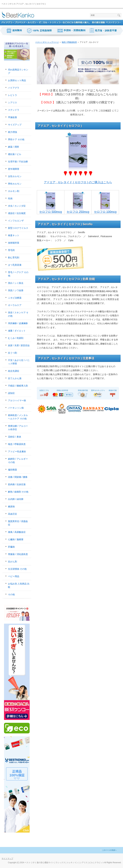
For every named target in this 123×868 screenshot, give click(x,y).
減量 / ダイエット (17, 331)
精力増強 (12, 132)
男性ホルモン (15, 184)
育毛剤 (11, 250)
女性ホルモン (15, 176)
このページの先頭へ (109, 850)
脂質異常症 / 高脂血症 (18, 523)
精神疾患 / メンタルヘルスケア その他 (18, 417)
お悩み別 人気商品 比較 (19, 585)
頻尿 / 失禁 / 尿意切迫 (19, 345)
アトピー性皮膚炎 (17, 451)
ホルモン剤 (14, 191)
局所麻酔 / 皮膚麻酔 (18, 323)
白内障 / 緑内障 (16, 499)
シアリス (12, 103)
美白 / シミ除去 (16, 283)
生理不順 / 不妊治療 (18, 162)
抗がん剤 (12, 562)
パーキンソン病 (16, 408)
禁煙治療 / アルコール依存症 (18, 428)
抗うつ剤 (12, 353)
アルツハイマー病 (17, 400)
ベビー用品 (14, 576)
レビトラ (12, 95)
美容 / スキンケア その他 (18, 314)
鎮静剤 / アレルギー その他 (18, 461)
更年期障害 (14, 169)
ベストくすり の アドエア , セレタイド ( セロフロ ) (24, 4)
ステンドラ (14, 110)
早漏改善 (12, 117)
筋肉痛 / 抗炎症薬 (17, 484)
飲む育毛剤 (14, 258)
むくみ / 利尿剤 (16, 338)
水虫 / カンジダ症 (17, 206)
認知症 (11, 393)
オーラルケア (15, 305)
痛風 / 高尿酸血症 (17, 532)
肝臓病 (11, 547)
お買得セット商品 (17, 80)
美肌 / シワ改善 (16, 290)
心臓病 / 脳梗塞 (16, 539)
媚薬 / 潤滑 (13, 147)
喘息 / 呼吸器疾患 (17, 444)
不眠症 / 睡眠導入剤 (18, 386)
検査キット (14, 235)
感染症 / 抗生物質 (17, 213)
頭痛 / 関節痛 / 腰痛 (18, 477)
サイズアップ (15, 125)
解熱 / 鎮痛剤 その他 (18, 492)
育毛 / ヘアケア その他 (18, 274)
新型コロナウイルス (18, 228)
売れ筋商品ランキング (18, 71)
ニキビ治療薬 (15, 298)
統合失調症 (14, 371)
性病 (10, 198)
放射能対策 (14, 243)
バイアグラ (14, 88)
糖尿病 (11, 507)
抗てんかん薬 (15, 378)
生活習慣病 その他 (17, 569)
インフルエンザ (16, 221)
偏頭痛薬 (12, 470)
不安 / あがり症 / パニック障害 (19, 362)
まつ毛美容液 (15, 265)
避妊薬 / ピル (15, 154)
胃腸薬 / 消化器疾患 (18, 554)
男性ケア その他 (16, 139)
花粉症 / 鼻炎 (15, 437)
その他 (11, 594)
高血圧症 (12, 514)
